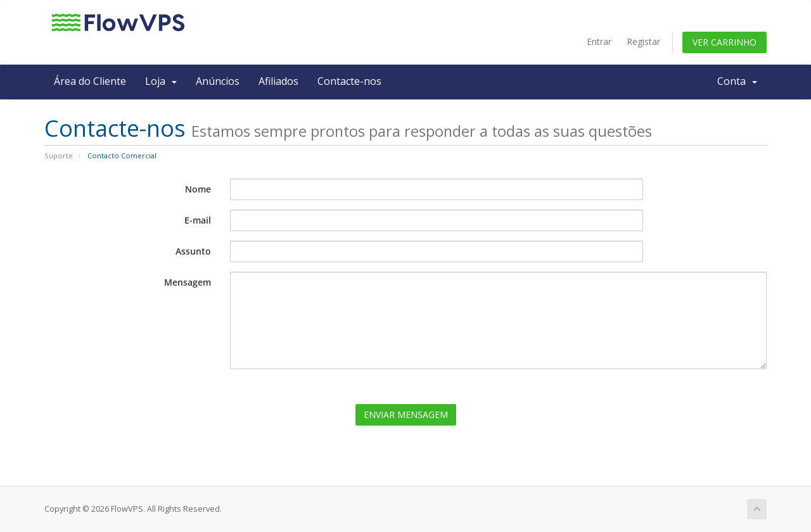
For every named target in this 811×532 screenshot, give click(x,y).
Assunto (193, 251)
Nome (198, 189)
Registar (643, 41)
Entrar (599, 41)
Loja (161, 81)
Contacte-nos (349, 81)
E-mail (198, 220)
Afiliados (278, 81)
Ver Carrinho (725, 42)
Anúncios (218, 81)
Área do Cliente (90, 81)
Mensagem (188, 282)
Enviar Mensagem (406, 415)
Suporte (59, 155)
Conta (737, 81)
